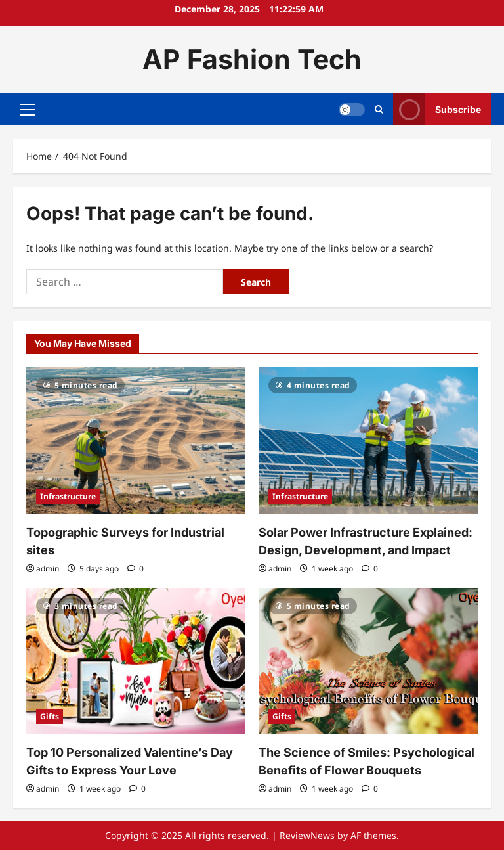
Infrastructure (68, 496)
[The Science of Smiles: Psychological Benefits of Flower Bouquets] (368, 661)
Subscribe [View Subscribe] (437, 109)
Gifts (50, 716)
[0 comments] (136, 569)
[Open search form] (379, 109)
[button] (27, 109)
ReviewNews (307, 835)
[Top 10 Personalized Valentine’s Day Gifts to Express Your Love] (136, 661)
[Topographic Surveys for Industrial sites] (136, 440)
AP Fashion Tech (252, 59)
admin (48, 569)
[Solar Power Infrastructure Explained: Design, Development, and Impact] (368, 440)
